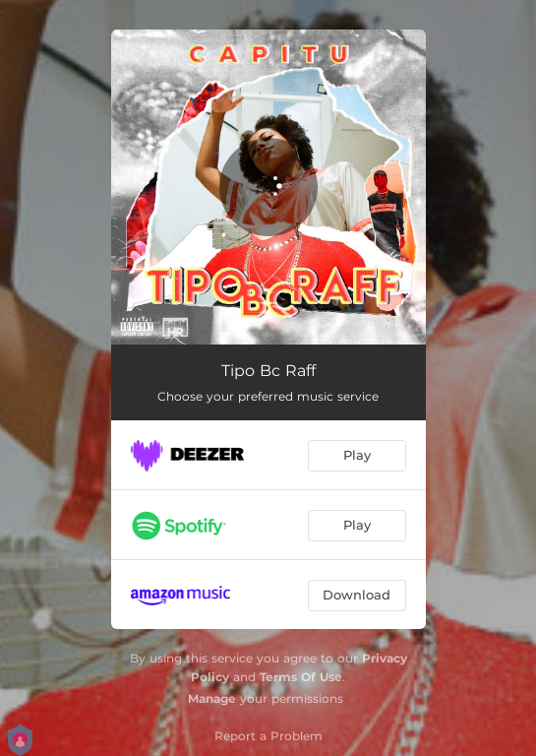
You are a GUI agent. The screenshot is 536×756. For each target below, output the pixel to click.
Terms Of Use (301, 677)
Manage (212, 698)
